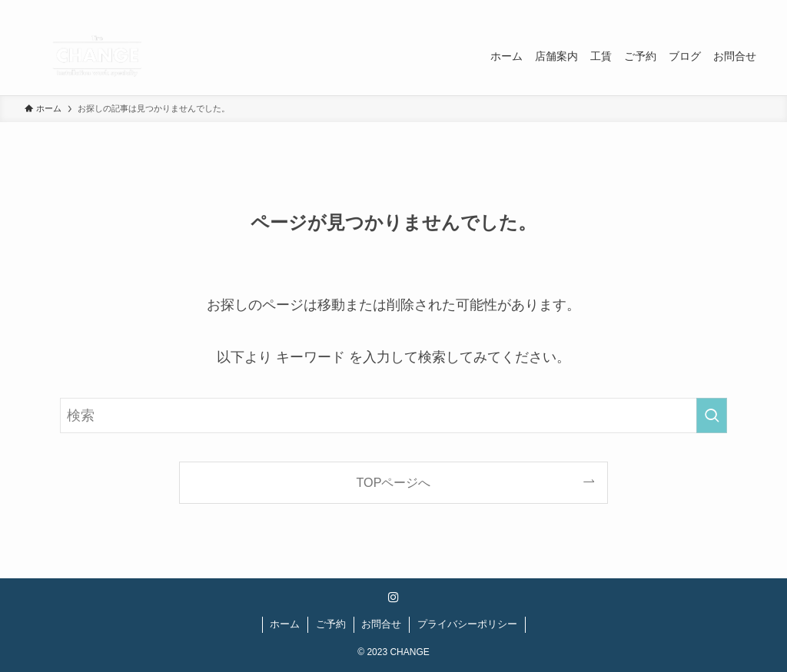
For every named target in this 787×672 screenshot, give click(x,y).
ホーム (285, 624)
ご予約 (331, 624)
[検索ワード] (393, 415)
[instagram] (732, 8)
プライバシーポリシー (467, 624)
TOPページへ (394, 482)
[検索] (752, 8)
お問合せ (381, 624)
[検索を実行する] (712, 415)
